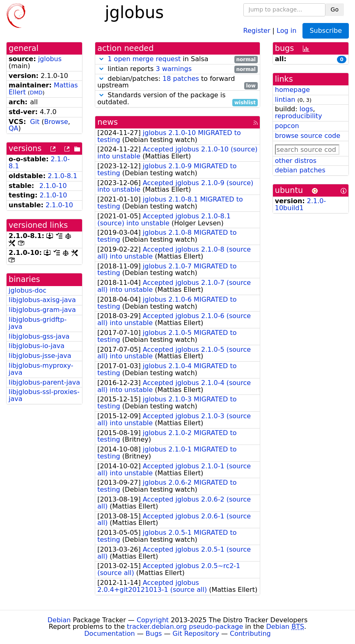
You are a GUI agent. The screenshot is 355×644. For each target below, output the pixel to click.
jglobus (50, 59)
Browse (56, 122)
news (108, 122)
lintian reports (177, 69)
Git (35, 122)
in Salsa (177, 59)
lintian (285, 100)
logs (306, 109)
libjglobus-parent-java (44, 382)
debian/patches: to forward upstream (177, 83)
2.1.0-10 (53, 186)
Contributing (250, 634)
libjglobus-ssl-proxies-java (44, 395)
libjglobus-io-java (37, 346)
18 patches (181, 79)
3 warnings (174, 69)
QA (14, 128)
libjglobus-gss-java (39, 336)
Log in (286, 30)
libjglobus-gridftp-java (38, 323)
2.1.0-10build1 (301, 204)
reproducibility (299, 116)
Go (335, 9)
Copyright (153, 620)
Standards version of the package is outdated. (177, 99)
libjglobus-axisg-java (42, 300)
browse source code (308, 136)
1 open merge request (144, 59)
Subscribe (326, 31)
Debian (59, 620)
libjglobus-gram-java (42, 310)
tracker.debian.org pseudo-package (185, 627)
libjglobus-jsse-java (40, 356)
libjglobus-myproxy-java (41, 369)
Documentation (109, 634)
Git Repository (196, 634)
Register (257, 30)
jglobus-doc (27, 290)
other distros (296, 161)
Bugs (154, 634)
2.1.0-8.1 (62, 176)
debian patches (300, 170)
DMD (36, 93)
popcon (287, 126)
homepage (292, 90)
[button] (101, 59)
